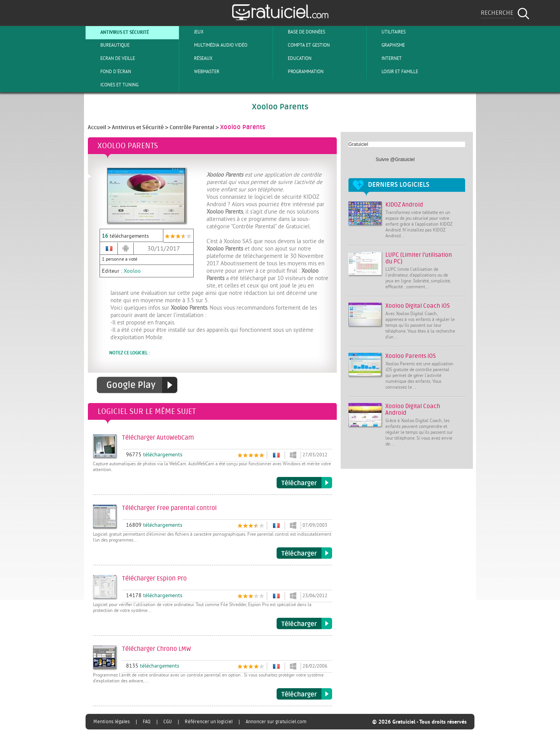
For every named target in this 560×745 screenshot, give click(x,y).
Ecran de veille (111, 58)
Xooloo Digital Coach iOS (418, 306)
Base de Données (300, 32)
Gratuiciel (358, 144)
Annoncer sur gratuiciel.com (276, 722)
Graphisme (387, 45)
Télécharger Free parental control (304, 553)
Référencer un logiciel (209, 722)
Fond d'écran (109, 72)
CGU (168, 722)
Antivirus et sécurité (118, 32)
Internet (385, 58)
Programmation (299, 72)
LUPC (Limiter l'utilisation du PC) (419, 258)
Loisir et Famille (393, 72)
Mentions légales (112, 722)
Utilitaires (387, 32)
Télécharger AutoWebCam (304, 483)
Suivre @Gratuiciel (395, 160)
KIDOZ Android (404, 205)
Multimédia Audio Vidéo (214, 45)
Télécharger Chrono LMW (304, 694)
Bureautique (108, 45)
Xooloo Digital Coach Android (413, 410)
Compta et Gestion (302, 45)
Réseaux (197, 58)
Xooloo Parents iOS (411, 356)
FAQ (147, 722)
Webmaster (200, 72)
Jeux (192, 32)
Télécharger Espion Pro (304, 624)
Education (293, 58)
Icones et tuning (113, 85)
